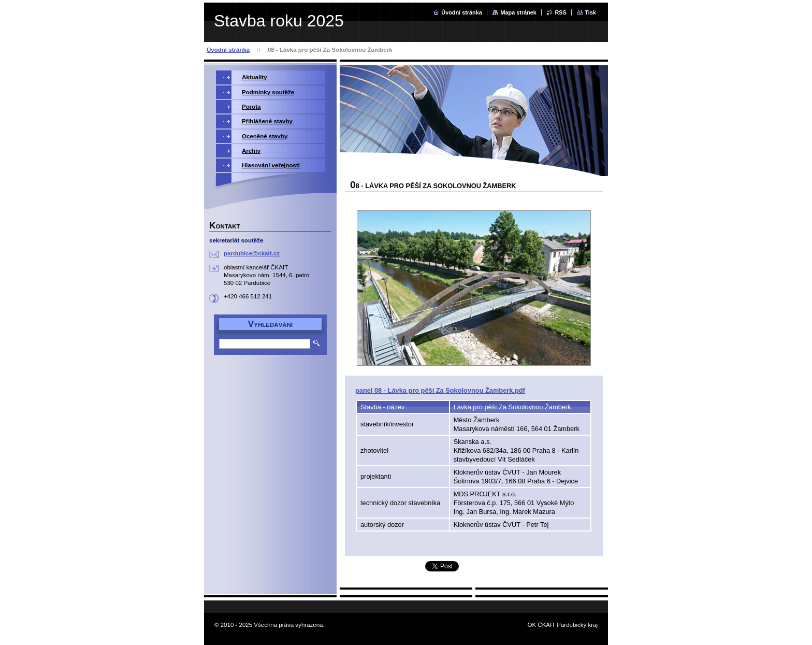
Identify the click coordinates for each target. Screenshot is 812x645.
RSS (560, 12)
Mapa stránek (518, 12)
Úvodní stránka (462, 12)
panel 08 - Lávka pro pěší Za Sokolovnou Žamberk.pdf (440, 390)
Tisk (590, 12)
